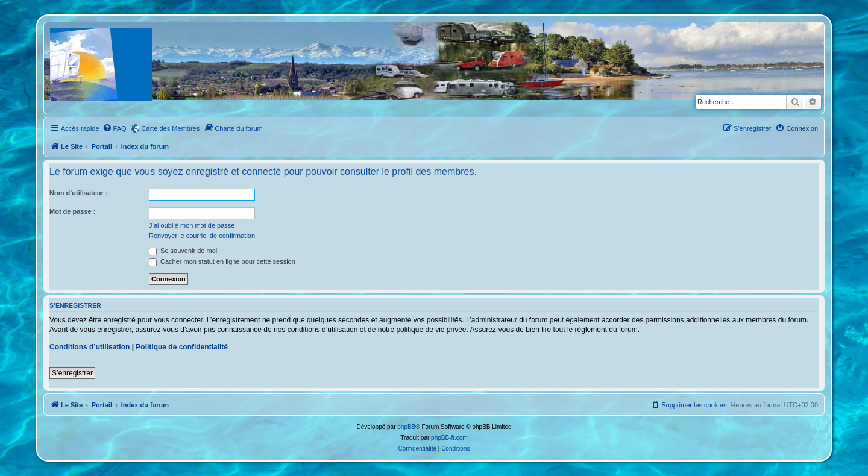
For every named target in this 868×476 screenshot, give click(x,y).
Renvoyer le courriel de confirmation (202, 236)
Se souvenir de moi (183, 251)
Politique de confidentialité (182, 347)
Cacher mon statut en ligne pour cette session (222, 261)
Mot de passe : (72, 211)
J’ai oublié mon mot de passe (192, 225)
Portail (102, 146)
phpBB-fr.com (449, 438)
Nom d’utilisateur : (79, 193)
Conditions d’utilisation (90, 347)
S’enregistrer (72, 373)
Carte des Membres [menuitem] (171, 128)
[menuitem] (115, 128)
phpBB (406, 427)
